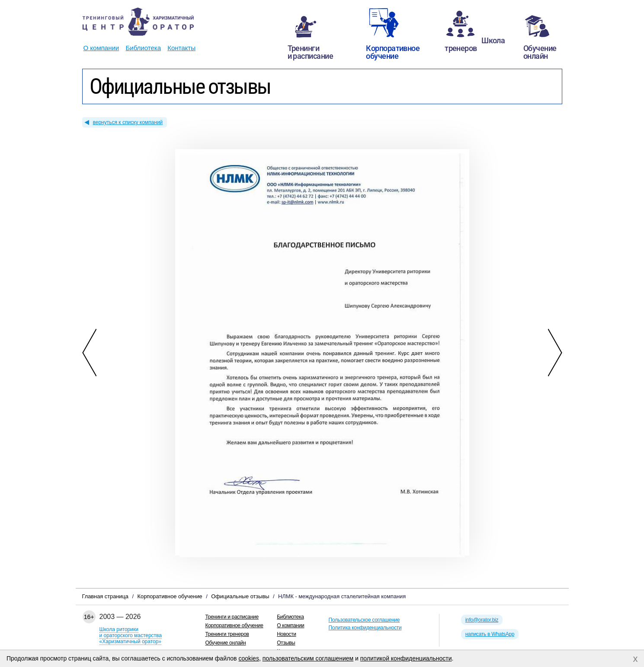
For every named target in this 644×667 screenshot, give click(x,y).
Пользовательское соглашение (364, 620)
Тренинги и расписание (232, 617)
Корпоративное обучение (234, 626)
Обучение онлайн (226, 643)
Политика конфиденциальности (365, 628)
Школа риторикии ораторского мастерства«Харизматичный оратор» (131, 635)
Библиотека (143, 48)
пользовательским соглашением (308, 658)
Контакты (181, 48)
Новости (286, 634)
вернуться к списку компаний (128, 122)
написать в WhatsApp (490, 634)
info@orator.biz (482, 620)
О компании (101, 48)
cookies (248, 658)
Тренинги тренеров (227, 634)
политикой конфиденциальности (406, 658)
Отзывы (286, 643)
